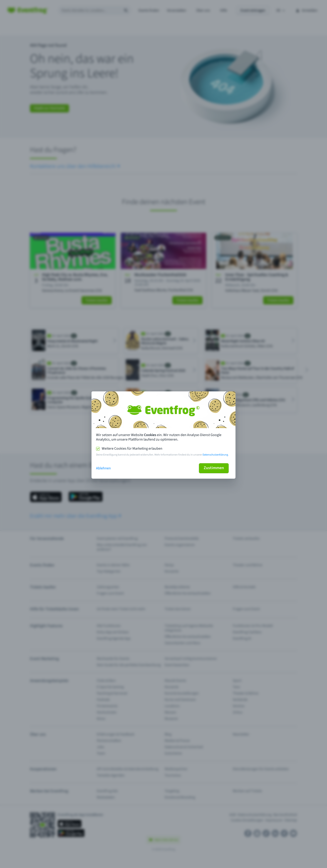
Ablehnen (103, 468)
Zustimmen (214, 468)
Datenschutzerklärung (215, 455)
